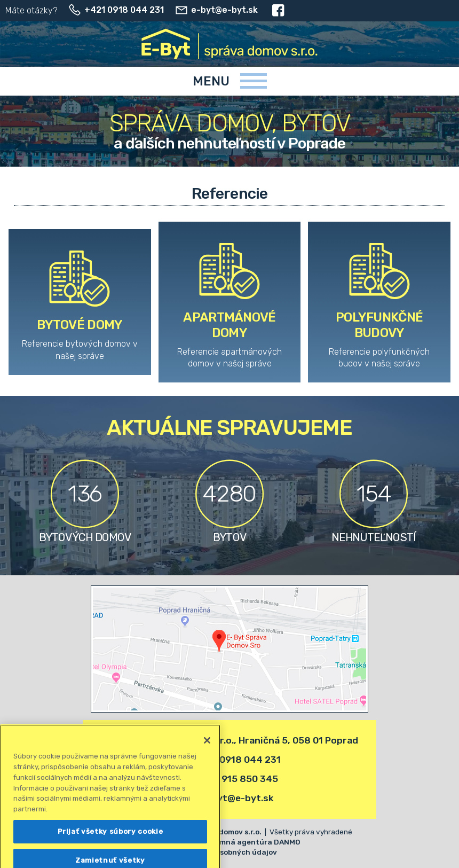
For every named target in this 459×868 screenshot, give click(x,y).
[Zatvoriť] (207, 770)
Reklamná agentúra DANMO (250, 842)
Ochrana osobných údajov (230, 852)
